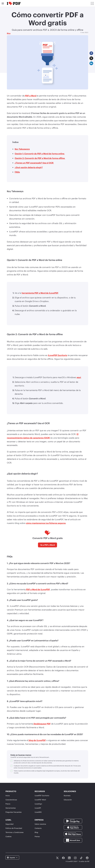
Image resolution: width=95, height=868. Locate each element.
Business (67, 796)
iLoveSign (38, 804)
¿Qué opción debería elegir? (29, 167)
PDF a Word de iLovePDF (38, 589)
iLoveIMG (38, 812)
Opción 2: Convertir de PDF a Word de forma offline (40, 158)
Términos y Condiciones (15, 832)
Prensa (37, 836)
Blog (9, 33)
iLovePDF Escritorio (58, 355)
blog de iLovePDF (37, 740)
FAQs (17, 172)
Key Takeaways (22, 149)
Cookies (8, 836)
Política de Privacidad (14, 828)
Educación (68, 800)
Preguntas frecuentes (14, 812)
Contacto (38, 828)
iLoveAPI (38, 808)
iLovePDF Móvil (40, 800)
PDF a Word (31, 96)
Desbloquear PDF (42, 724)
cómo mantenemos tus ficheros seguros (46, 523)
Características (11, 800)
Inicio (8, 796)
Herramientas (11, 808)
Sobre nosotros (40, 824)
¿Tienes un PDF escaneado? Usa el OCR (34, 163)
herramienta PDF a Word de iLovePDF (40, 293)
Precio (8, 804)
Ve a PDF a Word (47, 545)
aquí (79, 377)
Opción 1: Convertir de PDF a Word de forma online (40, 154)
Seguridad (9, 824)
